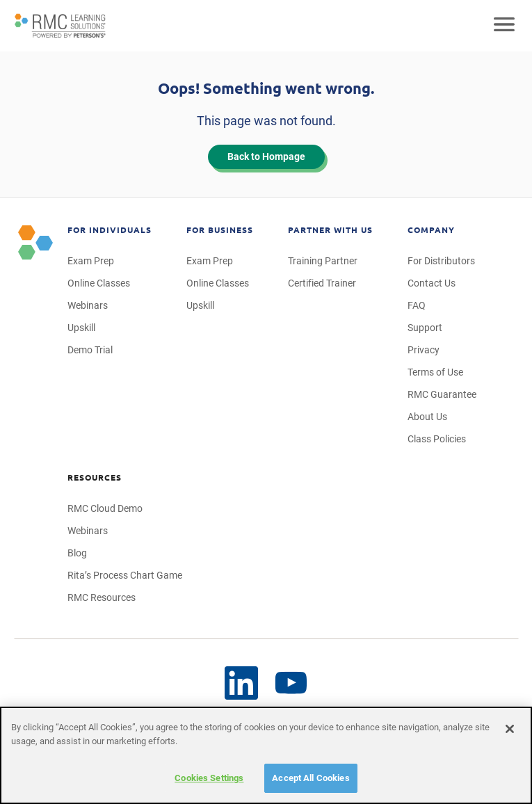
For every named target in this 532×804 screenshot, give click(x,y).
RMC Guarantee (442, 394)
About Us (427, 417)
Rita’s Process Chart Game (125, 575)
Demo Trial (90, 350)
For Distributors (441, 261)
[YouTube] (241, 683)
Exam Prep (91, 261)
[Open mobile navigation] (504, 26)
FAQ (417, 305)
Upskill (81, 328)
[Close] (510, 729)
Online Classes (99, 283)
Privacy (424, 350)
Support (425, 328)
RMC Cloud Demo (105, 508)
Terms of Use (435, 372)
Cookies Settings (209, 778)
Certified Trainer (322, 283)
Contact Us (432, 283)
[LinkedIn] (291, 683)
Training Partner (323, 261)
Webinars (88, 305)
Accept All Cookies (311, 778)
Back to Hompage (266, 156)
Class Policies (437, 439)
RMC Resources (102, 597)
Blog (77, 553)
